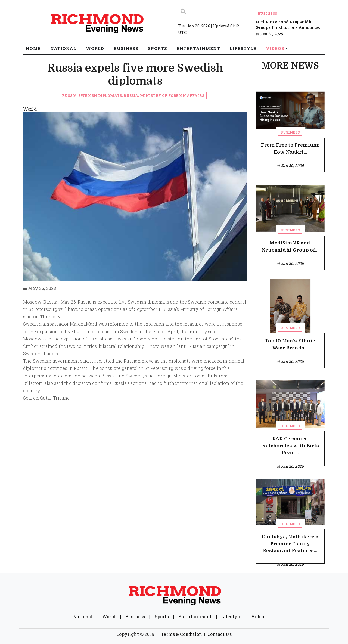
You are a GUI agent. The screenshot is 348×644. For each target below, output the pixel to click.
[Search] (213, 11)
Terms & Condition (181, 634)
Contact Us (220, 634)
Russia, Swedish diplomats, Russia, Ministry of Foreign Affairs (133, 95)
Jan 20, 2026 (271, 34)
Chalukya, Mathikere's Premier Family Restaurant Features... (290, 544)
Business (267, 13)
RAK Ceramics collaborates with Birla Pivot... (290, 446)
